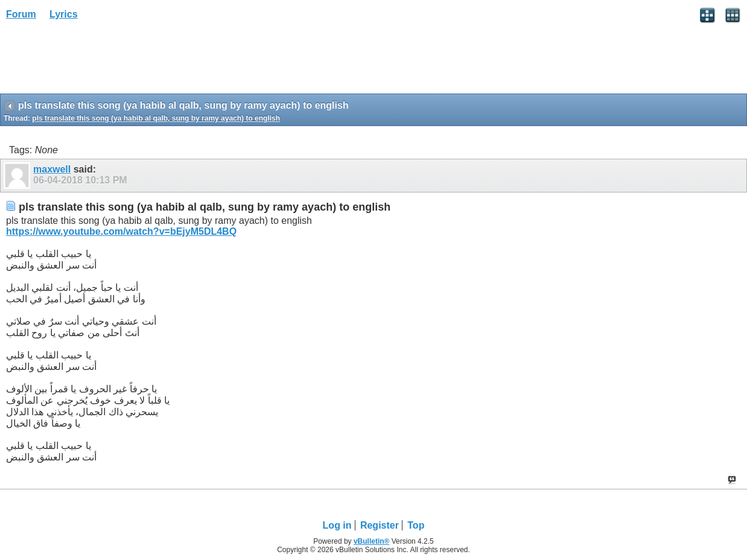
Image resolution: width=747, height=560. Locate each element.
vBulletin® (372, 541)
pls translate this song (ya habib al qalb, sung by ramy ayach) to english (156, 118)
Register (380, 525)
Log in (337, 525)
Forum (21, 14)
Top (416, 525)
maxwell (52, 169)
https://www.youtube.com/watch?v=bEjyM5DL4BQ (121, 231)
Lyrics (64, 14)
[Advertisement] (97, 61)
